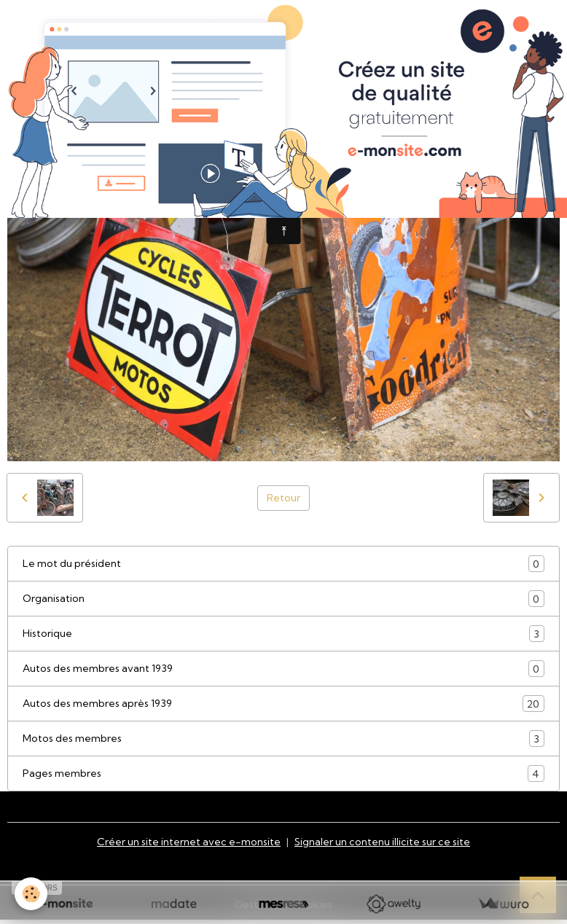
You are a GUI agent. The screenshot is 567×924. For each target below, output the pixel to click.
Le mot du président (283, 564)
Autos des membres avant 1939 (283, 669)
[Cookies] (31, 894)
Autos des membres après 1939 (283, 704)
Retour (283, 498)
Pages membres (283, 774)
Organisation (283, 599)
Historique (283, 634)
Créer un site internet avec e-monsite (189, 842)
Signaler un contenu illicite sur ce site (382, 842)
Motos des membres (283, 739)
